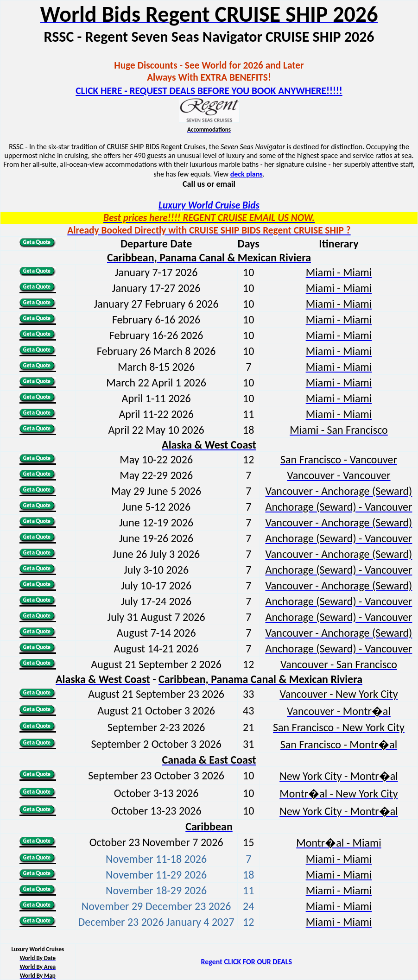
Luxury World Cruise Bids (209, 205)
